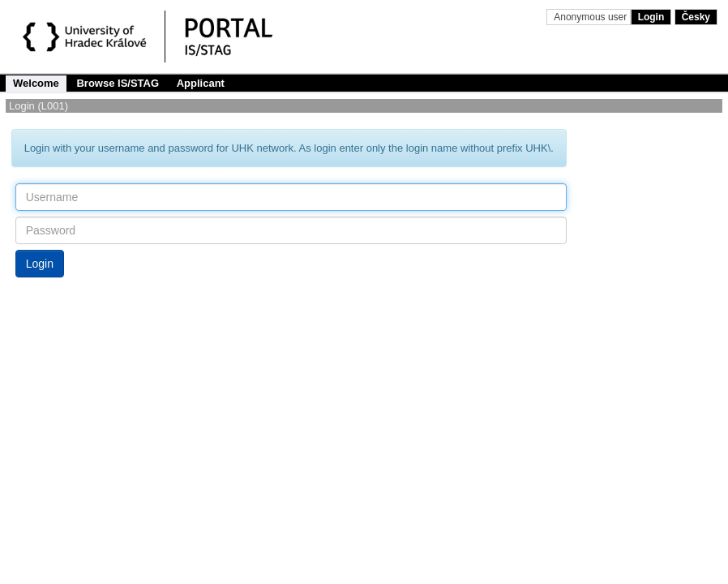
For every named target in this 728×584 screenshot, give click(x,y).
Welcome (36, 83)
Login (651, 17)
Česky (696, 17)
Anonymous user (591, 17)
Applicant (201, 83)
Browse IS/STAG (118, 83)
